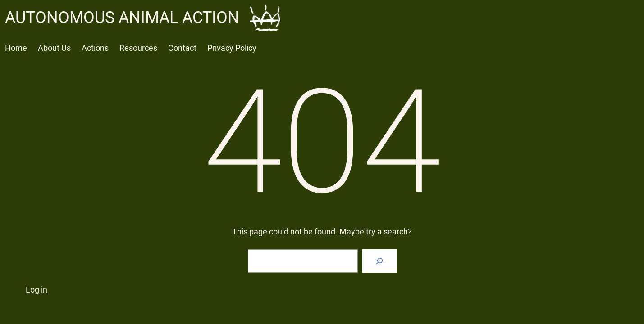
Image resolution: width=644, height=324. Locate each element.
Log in (37, 290)
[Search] (379, 261)
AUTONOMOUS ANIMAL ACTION (122, 18)
